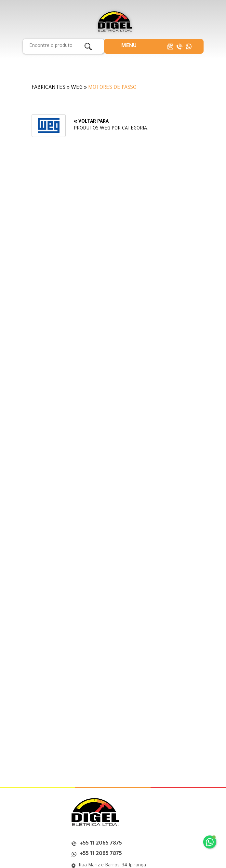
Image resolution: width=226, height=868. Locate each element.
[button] (129, 46)
